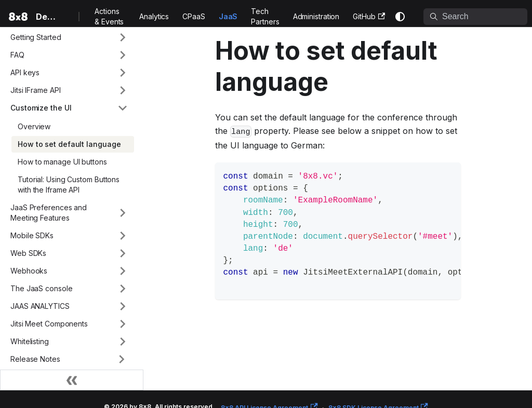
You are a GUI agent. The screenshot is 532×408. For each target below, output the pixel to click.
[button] (69, 37)
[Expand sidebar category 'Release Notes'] (122, 359)
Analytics (154, 16)
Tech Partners (265, 16)
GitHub (369, 16)
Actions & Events (109, 16)
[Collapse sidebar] (72, 380)
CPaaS (194, 16)
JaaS (228, 16)
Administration (316, 16)
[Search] (475, 17)
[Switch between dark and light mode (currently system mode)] (400, 17)
